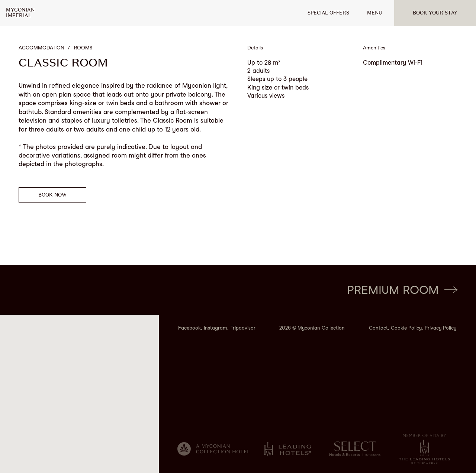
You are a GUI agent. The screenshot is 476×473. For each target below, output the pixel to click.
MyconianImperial (20, 13)
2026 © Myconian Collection (312, 328)
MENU (375, 13)
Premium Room (402, 290)
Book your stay (435, 13)
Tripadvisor (243, 328)
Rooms (83, 48)
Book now (52, 195)
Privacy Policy (440, 328)
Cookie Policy (406, 328)
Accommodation (41, 48)
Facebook (189, 328)
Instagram (216, 328)
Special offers (328, 13)
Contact (378, 328)
